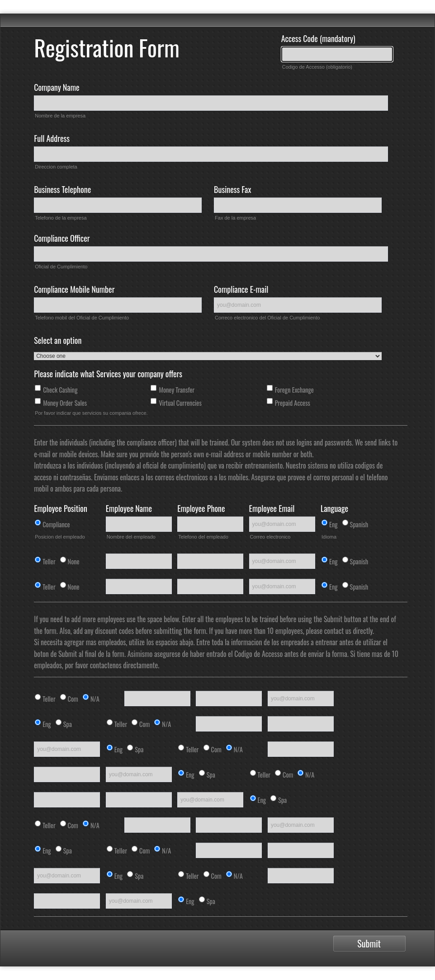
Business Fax (232, 189)
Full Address (52, 138)
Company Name (57, 87)
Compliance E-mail (241, 289)
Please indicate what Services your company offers (108, 374)
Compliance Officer (62, 238)
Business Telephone (62, 189)
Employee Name (129, 508)
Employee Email (272, 508)
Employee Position (61, 508)
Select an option (58, 340)
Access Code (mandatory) (318, 38)
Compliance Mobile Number (74, 289)
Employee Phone (201, 508)
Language (334, 508)
